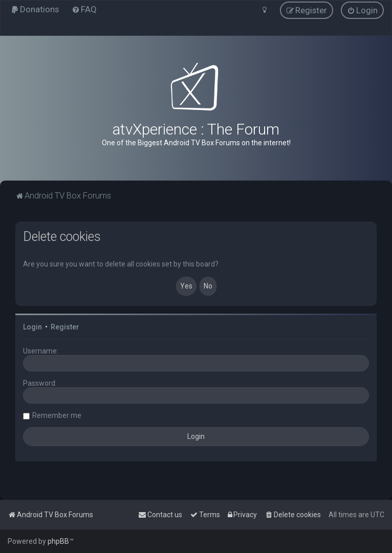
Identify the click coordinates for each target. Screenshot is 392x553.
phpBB (58, 541)
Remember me (57, 415)
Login (32, 327)
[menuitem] (35, 9)
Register (65, 327)
